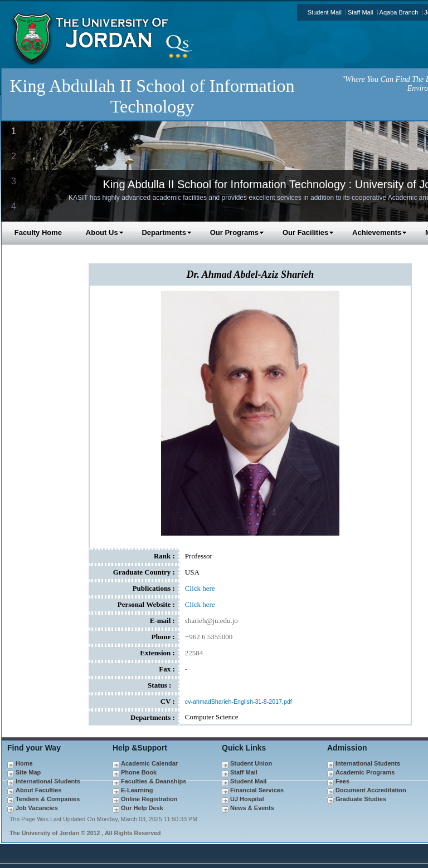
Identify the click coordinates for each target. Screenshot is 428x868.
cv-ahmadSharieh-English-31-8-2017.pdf (239, 702)
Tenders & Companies (48, 799)
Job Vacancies (37, 808)
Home (24, 763)
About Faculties (39, 790)
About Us (105, 232)
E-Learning (137, 790)
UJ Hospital (247, 799)
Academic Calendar (149, 763)
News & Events (252, 808)
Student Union (251, 763)
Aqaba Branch (399, 12)
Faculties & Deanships (154, 781)
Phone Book (139, 772)
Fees (342, 781)
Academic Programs (365, 772)
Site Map (28, 772)
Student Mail (325, 12)
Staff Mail (361, 12)
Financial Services (257, 790)
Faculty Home (38, 232)
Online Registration (149, 799)
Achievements (380, 232)
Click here (200, 588)
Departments (166, 232)
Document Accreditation (371, 790)
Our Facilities (308, 232)
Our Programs (237, 232)
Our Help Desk (142, 808)
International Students (48, 781)
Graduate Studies (361, 799)
